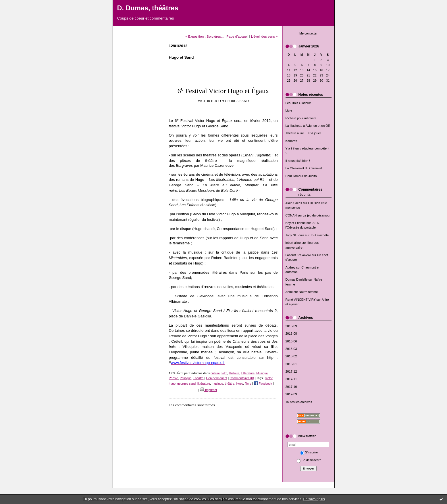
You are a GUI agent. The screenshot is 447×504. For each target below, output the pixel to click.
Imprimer (209, 390)
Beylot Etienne (296, 223)
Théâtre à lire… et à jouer (303, 133)
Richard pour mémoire (301, 118)
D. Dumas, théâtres (148, 8)
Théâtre (198, 378)
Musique (262, 373)
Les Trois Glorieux (298, 103)
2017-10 (291, 387)
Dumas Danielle (297, 279)
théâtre (230, 384)
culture (215, 373)
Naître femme (308, 292)
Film (224, 373)
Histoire (234, 373)
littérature (204, 384)
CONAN (291, 215)
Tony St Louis (295, 235)
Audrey (291, 267)
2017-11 (291, 379)
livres (240, 384)
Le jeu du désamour (317, 215)
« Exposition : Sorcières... (204, 36)
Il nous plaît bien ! (298, 161)
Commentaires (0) (242, 378)
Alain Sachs (294, 203)
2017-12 (291, 371)
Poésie (174, 378)
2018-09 (291, 326)
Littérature (248, 373)
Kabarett (291, 141)
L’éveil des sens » (264, 36)
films (248, 384)
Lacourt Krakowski (298, 255)
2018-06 (291, 341)
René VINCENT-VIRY (301, 300)
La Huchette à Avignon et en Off (308, 126)
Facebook (263, 384)
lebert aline (293, 243)
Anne (289, 292)
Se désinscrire (309, 460)
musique (217, 384)
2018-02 (291, 356)
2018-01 (291, 364)
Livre (289, 110)
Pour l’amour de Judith (301, 176)
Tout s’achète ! (320, 235)
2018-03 (291, 349)
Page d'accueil (237, 36)
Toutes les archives (299, 402)
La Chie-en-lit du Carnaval (304, 168)
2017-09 (291, 394)
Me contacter (308, 33)
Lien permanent (217, 378)
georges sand (186, 384)
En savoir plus (314, 499)
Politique (186, 378)
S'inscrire (309, 452)
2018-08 (291, 334)
